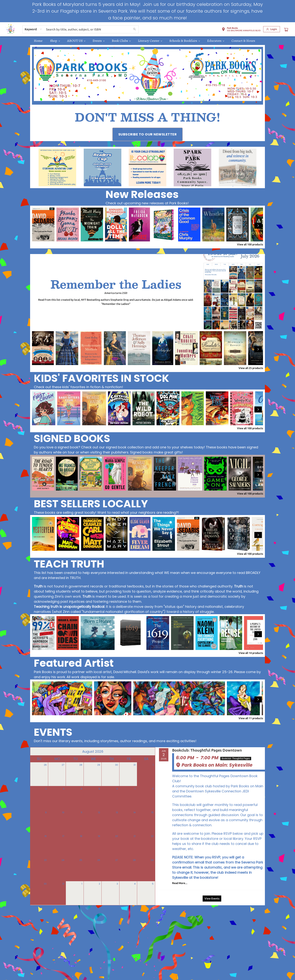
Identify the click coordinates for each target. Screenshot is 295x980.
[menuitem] (38, 41)
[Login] (272, 29)
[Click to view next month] (150, 751)
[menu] (147, 41)
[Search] (135, 29)
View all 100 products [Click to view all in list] (250, 244)
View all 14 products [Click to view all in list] (251, 653)
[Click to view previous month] (35, 751)
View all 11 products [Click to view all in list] (251, 718)
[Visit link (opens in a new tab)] (148, 134)
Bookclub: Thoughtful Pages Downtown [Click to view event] (207, 750)
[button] (241, 30)
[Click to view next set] (258, 226)
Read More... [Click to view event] (180, 883)
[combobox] (33, 29)
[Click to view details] (43, 224)
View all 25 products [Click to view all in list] (251, 368)
